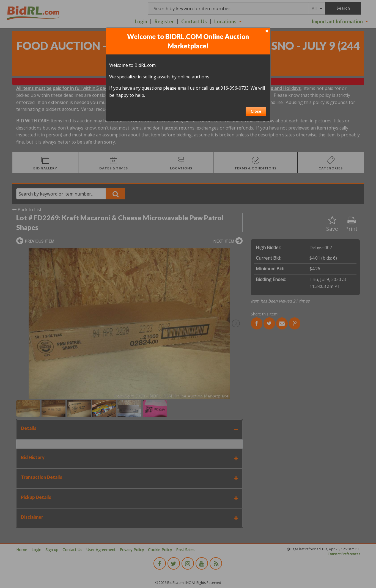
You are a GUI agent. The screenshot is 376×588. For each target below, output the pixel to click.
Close (256, 111)
